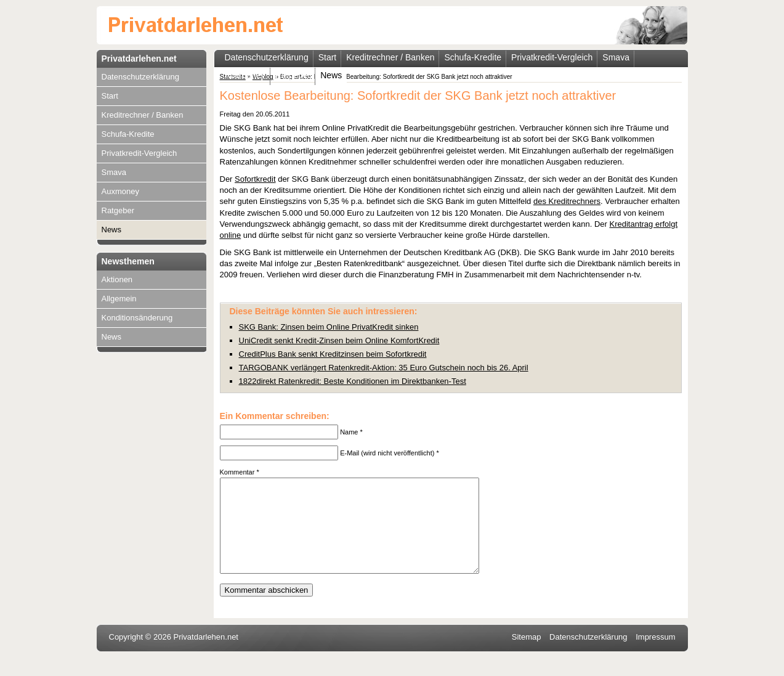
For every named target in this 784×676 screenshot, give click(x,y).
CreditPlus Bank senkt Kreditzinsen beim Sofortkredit (333, 354)
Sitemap (527, 655)
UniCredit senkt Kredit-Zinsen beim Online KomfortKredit (339, 340)
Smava (114, 172)
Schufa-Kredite (128, 134)
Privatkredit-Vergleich (139, 153)
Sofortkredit (255, 179)
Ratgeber (118, 210)
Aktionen (117, 279)
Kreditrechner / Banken (143, 115)
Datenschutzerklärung (140, 77)
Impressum (655, 655)
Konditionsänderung (137, 318)
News (112, 230)
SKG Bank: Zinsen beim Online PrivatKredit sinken (329, 327)
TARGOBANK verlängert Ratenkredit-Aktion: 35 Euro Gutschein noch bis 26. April (384, 368)
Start (110, 96)
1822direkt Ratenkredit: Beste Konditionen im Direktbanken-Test (353, 381)
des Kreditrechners (567, 201)
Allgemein (119, 299)
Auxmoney (120, 191)
